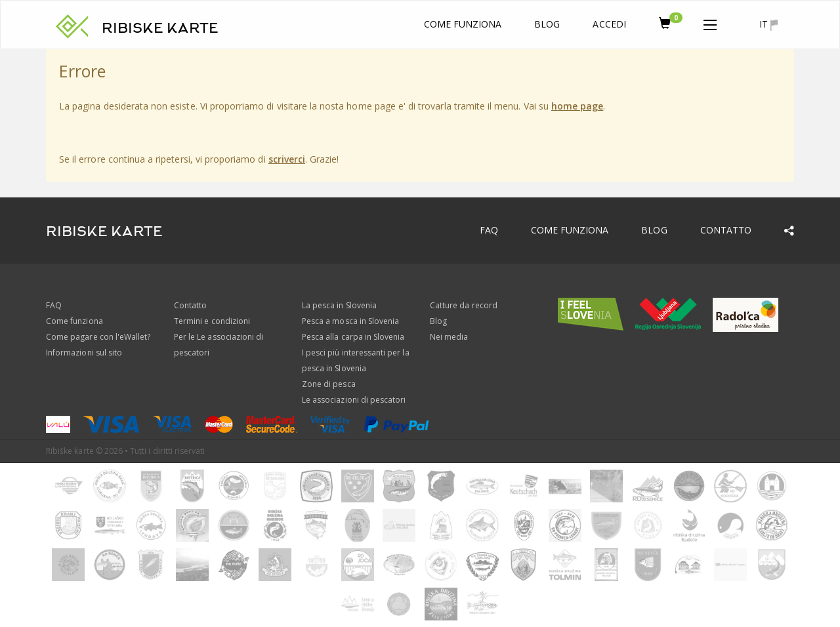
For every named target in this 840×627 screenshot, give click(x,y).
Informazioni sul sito (84, 353)
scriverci (287, 159)
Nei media (449, 337)
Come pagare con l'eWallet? (98, 337)
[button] (710, 22)
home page (577, 106)
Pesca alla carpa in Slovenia (353, 337)
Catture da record (464, 305)
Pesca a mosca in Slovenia (350, 321)
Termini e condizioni (212, 321)
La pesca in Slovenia (339, 305)
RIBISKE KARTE (160, 28)
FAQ (489, 230)
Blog (547, 24)
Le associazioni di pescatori (354, 400)
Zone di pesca (329, 384)
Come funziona (463, 24)
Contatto (726, 230)
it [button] (768, 24)
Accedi (609, 24)
